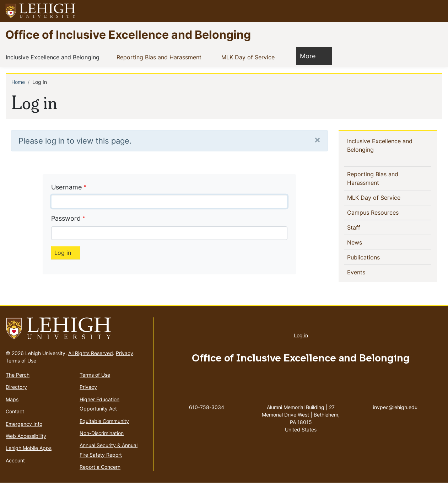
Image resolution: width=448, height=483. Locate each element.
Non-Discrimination (102, 433)
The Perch (18, 375)
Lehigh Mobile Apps (29, 448)
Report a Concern (100, 467)
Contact (15, 411)
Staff (365, 227)
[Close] (317, 139)
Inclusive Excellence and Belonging (54, 57)
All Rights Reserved (91, 353)
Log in (301, 335)
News (366, 242)
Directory (16, 387)
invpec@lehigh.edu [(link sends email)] (395, 400)
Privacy (125, 353)
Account (15, 460)
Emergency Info (24, 424)
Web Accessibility (26, 436)
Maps (12, 399)
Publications (375, 257)
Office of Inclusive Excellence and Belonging (128, 34)
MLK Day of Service (249, 57)
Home (18, 82)
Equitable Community (104, 421)
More (311, 56)
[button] (436, 11)
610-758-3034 (207, 407)
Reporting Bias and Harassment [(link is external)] (165, 57)
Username (66, 187)
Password (66, 218)
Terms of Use (21, 361)
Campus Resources (384, 212)
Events (368, 272)
